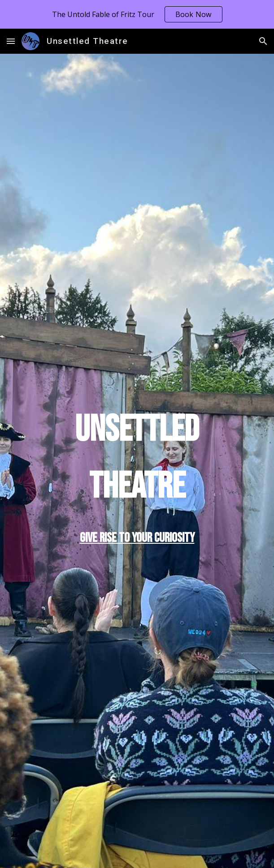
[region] (137, 14)
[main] (137, 459)
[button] (11, 41)
